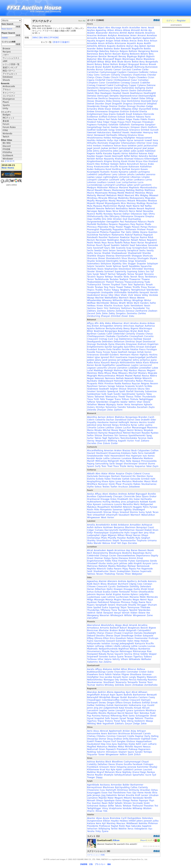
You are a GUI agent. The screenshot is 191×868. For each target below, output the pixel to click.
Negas (136, 600)
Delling (155, 736)
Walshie (122, 829)
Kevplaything (94, 481)
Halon (130, 641)
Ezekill (90, 741)
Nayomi (138, 747)
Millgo (90, 600)
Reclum (91, 240)
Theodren (149, 806)
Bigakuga (132, 56)
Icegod (134, 533)
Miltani (121, 535)
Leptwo (91, 177)
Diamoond (126, 476)
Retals (98, 243)
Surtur (90, 438)
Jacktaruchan (151, 146)
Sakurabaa (141, 245)
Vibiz (111, 295)
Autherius (150, 326)
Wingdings (138, 300)
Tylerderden (152, 290)
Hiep (103, 744)
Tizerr (124, 285)
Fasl (108, 119)
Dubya (107, 558)
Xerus (130, 829)
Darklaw (138, 339)
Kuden (90, 169)
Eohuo (90, 592)
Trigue (101, 721)
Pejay (125, 569)
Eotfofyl (146, 703)
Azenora (152, 581)
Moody (112, 201)
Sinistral (143, 464)
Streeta (100, 272)
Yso (148, 308)
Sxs (148, 272)
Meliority (92, 195)
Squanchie (146, 266)
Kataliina (133, 153)
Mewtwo (113, 747)
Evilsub (121, 117)
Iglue (97, 357)
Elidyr (135, 109)
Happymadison (144, 741)
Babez (100, 49)
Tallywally (121, 274)
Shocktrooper (131, 464)
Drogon (111, 703)
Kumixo (126, 594)
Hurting (106, 502)
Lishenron (115, 458)
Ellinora (98, 638)
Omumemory (94, 651)
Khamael (129, 159)
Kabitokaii (150, 151)
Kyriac (134, 425)
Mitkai (121, 747)
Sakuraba (136, 826)
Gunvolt (154, 130)
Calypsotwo (144, 451)
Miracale (103, 198)
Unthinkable (120, 292)
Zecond (91, 313)
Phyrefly (112, 538)
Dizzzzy (116, 101)
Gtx (131, 499)
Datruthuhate (144, 91)
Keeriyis (115, 363)
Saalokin (115, 245)
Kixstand (153, 161)
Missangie (99, 600)
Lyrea (118, 481)
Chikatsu (101, 736)
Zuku (132, 316)
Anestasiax (124, 35)
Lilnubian (154, 795)
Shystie (91, 261)
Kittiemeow (93, 770)
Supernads (146, 571)
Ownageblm (113, 222)
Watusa (106, 543)
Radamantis (118, 235)
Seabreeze (93, 389)
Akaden (91, 33)
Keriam (121, 795)
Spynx (131, 752)
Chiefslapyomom (96, 336)
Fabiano (140, 117)
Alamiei (103, 581)
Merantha (128, 504)
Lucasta (142, 646)
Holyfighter (129, 138)
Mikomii (128, 798)
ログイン (171, 21)
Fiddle (108, 561)
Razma (143, 237)
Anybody (111, 38)
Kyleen (91, 646)
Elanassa (123, 558)
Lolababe (133, 368)
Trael (110, 466)
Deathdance (136, 93)
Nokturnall (93, 749)
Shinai (136, 654)
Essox (104, 793)
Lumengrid (109, 185)
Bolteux (141, 669)
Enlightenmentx (95, 347)
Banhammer (139, 695)
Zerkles (142, 313)
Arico (146, 41)
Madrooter (103, 188)
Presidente (93, 826)
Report (144, 840)
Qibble (136, 232)
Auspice (120, 474)
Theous (129, 397)
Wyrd (136, 303)
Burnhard (123, 584)
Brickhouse (124, 734)
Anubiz (102, 38)
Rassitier (103, 237)
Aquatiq (91, 41)
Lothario (152, 744)
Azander (91, 49)
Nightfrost (124, 649)
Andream (102, 35)
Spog (149, 435)
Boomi (90, 64)
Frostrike (123, 561)
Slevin (113, 571)
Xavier (120, 405)
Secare (152, 248)
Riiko (97, 510)
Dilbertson (100, 589)
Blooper (115, 697)
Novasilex (148, 211)
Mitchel (107, 430)
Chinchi (115, 77)
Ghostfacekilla (146, 592)
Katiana (91, 823)
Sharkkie (92, 256)
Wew (99, 724)
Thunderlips (93, 610)
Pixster (119, 227)
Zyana (105, 831)
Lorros (149, 180)
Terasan (128, 657)
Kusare (144, 169)
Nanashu (127, 600)
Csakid (110, 85)
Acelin (125, 28)
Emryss (127, 703)
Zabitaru (92, 311)
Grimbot (145, 130)
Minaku (98, 430)
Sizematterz (93, 264)
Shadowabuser (119, 253)
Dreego (104, 106)
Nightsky (127, 772)
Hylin (127, 533)
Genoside (135, 479)
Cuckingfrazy (121, 85)
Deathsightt (150, 93)
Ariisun (154, 41)
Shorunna (92, 258)
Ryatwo (155, 433)
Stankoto (92, 269)
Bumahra (133, 697)
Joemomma (106, 151)
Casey (152, 697)
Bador (117, 49)
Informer (141, 143)
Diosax (91, 101)
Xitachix (108, 306)
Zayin (155, 466)
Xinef (114, 543)
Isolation (106, 644)
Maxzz (147, 481)
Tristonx (109, 721)
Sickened (100, 261)
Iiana (155, 140)
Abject (101, 28)
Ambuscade (9, 86)
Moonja (109, 600)
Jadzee (91, 360)
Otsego (126, 801)
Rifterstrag (116, 716)
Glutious (131, 741)
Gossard (110, 641)
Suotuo (112, 657)
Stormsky (139, 391)
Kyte (113, 770)
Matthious (150, 190)
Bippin (118, 59)
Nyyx (150, 600)
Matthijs (140, 190)
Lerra (155, 563)
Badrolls (128, 695)
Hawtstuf (117, 133)
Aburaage (116, 28)
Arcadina (143, 625)
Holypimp (122, 767)
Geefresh (122, 352)
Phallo (148, 224)
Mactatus (127, 481)
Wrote (130, 303)
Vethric (132, 402)
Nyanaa (118, 214)
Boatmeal (99, 331)
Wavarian (104, 615)
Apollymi (137, 38)
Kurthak (126, 169)
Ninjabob (148, 430)
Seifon (90, 435)
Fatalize (134, 349)
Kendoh (91, 159)
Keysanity (109, 159)
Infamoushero (129, 143)
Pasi (122, 222)
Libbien (109, 646)
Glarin (144, 127)
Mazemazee (101, 193)
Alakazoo (108, 669)
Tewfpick (124, 279)
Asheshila (92, 46)
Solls (107, 718)
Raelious (138, 235)
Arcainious (120, 550)
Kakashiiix (112, 795)
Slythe (90, 487)
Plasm (6, 102)
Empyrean (132, 344)
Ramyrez (103, 433)
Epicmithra (130, 347)
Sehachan (92, 829)
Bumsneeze (151, 67)
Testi (89, 515)
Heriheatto (112, 135)
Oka (107, 216)
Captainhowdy (105, 496)
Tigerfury (138, 657)
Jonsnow (132, 767)
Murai (119, 772)
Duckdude (102, 344)
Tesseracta (121, 682)
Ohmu (152, 214)
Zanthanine (141, 311)
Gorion (148, 352)
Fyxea (114, 352)
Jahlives (123, 563)
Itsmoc (151, 456)
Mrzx (123, 203)
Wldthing (112, 441)
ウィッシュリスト (11, 58)
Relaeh (135, 240)
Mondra (102, 713)
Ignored (105, 357)
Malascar (114, 188)
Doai (124, 101)
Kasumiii (105, 363)
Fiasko (136, 119)
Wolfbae (91, 303)
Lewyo (99, 177)
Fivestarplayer (101, 533)
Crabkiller (145, 83)
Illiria (155, 793)
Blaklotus (120, 417)
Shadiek (106, 253)
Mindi (154, 481)
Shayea (101, 256)
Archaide (142, 581)
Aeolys (91, 494)
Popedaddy (106, 230)
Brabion (114, 630)
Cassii (151, 527)
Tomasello (133, 682)
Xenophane (137, 405)
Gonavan (147, 674)
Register (181, 21)
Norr (137, 713)
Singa (131, 261)
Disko (109, 101)
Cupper (133, 85)
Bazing (125, 54)
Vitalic (124, 295)
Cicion (151, 77)
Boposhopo (124, 331)
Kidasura (139, 159)
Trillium (125, 399)
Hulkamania (135, 705)
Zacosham (142, 407)
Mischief (133, 373)
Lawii (104, 597)
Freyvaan (137, 122)
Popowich (111, 749)
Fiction (134, 592)
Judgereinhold (111, 708)
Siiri (116, 435)
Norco (132, 211)
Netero (101, 211)
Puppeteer (115, 232)
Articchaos (129, 326)
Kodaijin (115, 164)
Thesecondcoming (134, 282)
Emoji (140, 558)
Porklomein (130, 230)
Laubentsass (94, 597)
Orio (104, 219)
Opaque (136, 461)
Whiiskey (109, 685)
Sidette (144, 654)
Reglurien (125, 240)
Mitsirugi (113, 198)
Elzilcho (91, 479)
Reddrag (91, 752)
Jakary (98, 360)
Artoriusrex (120, 43)
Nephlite (91, 569)
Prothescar (105, 826)
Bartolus (100, 762)
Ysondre (122, 407)
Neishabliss (122, 209)
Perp (133, 224)
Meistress (140, 193)
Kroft (138, 795)
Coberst (137, 474)
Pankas (134, 801)
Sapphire (147, 826)
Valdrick (91, 613)
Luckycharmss (129, 182)
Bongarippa (111, 331)
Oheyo (100, 801)
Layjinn (135, 365)
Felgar (129, 119)
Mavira (91, 193)
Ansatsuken (100, 550)
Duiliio (137, 589)
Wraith (122, 303)
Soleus (98, 487)
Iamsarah (139, 140)
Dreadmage (127, 636)
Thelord (110, 282)
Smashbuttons (104, 541)
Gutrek (110, 705)
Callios (134, 787)
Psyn (152, 801)
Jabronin (91, 594)
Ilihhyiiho (92, 143)
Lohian (129, 180)
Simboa (123, 261)
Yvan (137, 441)
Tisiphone (142, 541)
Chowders (142, 77)
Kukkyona (100, 169)
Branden (143, 417)
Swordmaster (129, 394)
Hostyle (144, 641)
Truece (107, 290)
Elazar (108, 109)
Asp (128, 550)
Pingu (112, 227)
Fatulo (114, 119)
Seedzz (98, 251)
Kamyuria (140, 644)
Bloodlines (117, 762)
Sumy (142, 512)
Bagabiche (137, 49)
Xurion (131, 441)
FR (13, 161)
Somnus (123, 435)
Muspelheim (104, 507)
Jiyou (114, 744)
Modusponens (137, 198)
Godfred (91, 130)
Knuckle (130, 795)
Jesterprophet (126, 148)
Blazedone (149, 59)
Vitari (139, 402)
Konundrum (133, 164)
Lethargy (100, 646)
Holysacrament (144, 138)
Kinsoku (129, 708)
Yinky (98, 831)
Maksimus (102, 747)
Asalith (147, 43)
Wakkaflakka (111, 298)
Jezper (151, 148)
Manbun (133, 370)
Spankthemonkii (137, 435)
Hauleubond (93, 744)
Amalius (135, 323)
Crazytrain (128, 633)
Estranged (151, 347)
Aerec (144, 28)
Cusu (102, 790)
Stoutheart (109, 682)
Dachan (110, 420)
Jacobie (108, 677)
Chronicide (129, 496)
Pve (139, 569)
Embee (91, 112)
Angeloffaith (93, 695)
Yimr (106, 308)
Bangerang (144, 51)
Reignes (145, 384)
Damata (138, 633)
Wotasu (114, 303)
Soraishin (100, 266)
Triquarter (92, 755)
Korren (91, 365)
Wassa (133, 298)
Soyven (115, 718)
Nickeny (139, 430)
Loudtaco (102, 182)
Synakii (139, 752)
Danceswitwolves (126, 556)
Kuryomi (135, 169)
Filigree (125, 674)
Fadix (134, 453)
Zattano (145, 441)
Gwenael (92, 133)
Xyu (150, 829)
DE (11, 161)
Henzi (90, 135)
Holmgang (117, 138)
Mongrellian (102, 201)
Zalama (111, 311)
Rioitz (122, 826)
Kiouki (124, 161)
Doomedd (146, 101)
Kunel (108, 169)
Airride (144, 30)
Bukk (141, 331)
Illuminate (103, 143)
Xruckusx (118, 306)
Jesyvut (138, 148)
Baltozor (133, 51)
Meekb (121, 193)
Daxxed (147, 339)
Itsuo (124, 146)
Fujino (90, 641)
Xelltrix (123, 755)
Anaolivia (150, 33)
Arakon (118, 451)
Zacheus (101, 311)
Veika (90, 543)
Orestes (124, 680)
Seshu (142, 251)
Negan (91, 378)
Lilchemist (124, 177)
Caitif (109, 334)
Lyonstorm (146, 185)
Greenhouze (122, 130)
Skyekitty (117, 264)
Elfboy (90, 638)
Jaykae (105, 148)
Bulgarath (132, 630)
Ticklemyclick (94, 285)
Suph (110, 394)
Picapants (92, 384)
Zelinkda (119, 685)
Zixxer (125, 316)
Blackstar (104, 630)
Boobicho (127, 553)
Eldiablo (116, 109)
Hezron (135, 355)
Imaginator (115, 143)
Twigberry (125, 290)
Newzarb (129, 378)
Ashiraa (91, 762)
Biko (100, 59)
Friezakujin (148, 122)
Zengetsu (121, 313)
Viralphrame (115, 808)
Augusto (111, 46)
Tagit (105, 438)
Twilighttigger (146, 399)
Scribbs (148, 386)
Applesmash (149, 38)
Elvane (119, 764)
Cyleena (141, 85)
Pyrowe (153, 507)
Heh (156, 133)
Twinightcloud (138, 290)
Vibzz (117, 295)
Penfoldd (92, 224)
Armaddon (135, 525)
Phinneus (92, 227)
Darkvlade (92, 476)
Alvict (126, 323)
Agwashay (101, 30)
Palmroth (119, 381)
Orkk (110, 219)
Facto (148, 117)
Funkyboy (102, 125)
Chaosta (140, 334)
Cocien (113, 556)
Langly (132, 677)
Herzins (143, 422)
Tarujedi (139, 274)
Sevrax (98, 253)
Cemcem (105, 75)
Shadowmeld (135, 253)
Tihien (128, 574)
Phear (119, 484)
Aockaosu (105, 785)
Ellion (106, 638)
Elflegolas (126, 109)
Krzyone (123, 167)
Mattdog (130, 190)
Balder (126, 785)
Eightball (146, 739)
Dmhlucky (134, 790)
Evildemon (93, 117)
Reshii (90, 243)
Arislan (126, 731)
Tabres (98, 438)
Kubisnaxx (134, 167)
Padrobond (103, 602)
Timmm (106, 285)
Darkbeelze (123, 587)
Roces (111, 243)
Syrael (123, 718)
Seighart (146, 538)
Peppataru (124, 224)
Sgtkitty (127, 510)
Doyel (108, 104)
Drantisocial (140, 104)
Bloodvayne (115, 553)
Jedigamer (127, 360)
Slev (125, 264)
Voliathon (92, 405)
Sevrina (128, 654)
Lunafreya (121, 185)
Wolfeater (146, 659)
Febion (121, 119)
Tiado (147, 282)
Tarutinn (91, 277)
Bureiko (91, 70)
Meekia (112, 566)
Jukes (134, 151)
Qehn (129, 232)
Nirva (115, 211)
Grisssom (104, 767)
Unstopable (107, 292)
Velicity (116, 659)
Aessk (151, 28)
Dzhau (155, 790)
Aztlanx (98, 527)
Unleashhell (99, 515)
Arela (140, 41)
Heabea (124, 821)
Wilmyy (128, 300)
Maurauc (121, 823)
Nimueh (91, 801)
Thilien (138, 397)
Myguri (123, 430)
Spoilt (125, 266)
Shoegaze (137, 256)
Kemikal (153, 156)
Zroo (100, 443)
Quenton (153, 232)
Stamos (135, 571)
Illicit (112, 357)
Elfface (119, 703)
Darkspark (93, 703)
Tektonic (139, 718)
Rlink (125, 716)
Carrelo (147, 734)
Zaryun (129, 724)
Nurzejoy (108, 214)
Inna (109, 744)
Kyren (125, 677)
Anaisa (143, 323)
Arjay (133, 731)
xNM (5, 61)
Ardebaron (124, 525)
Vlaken (134, 613)
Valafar (124, 402)
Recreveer (101, 240)
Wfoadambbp (94, 300)
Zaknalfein (93, 618)
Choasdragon (94, 700)
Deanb (126, 93)
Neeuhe (100, 209)
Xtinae (99, 811)
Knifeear (105, 164)
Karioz (125, 153)
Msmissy (131, 203)
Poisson (136, 227)
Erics (112, 638)
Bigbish (142, 56)
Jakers (140, 821)
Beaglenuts (134, 628)
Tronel (117, 721)
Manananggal (139, 428)
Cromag (91, 85)
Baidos (147, 49)
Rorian (141, 243)
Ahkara (119, 30)
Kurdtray (117, 169)
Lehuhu (131, 174)
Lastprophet (93, 535)
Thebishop (110, 574)
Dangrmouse (106, 88)
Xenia (127, 405)
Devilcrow (92, 98)
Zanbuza (120, 311)
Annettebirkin (103, 525)
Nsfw (129, 461)
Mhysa (108, 373)
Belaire (144, 54)
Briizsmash (137, 734)
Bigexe (152, 628)
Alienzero (112, 581)
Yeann (100, 308)
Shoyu (115, 512)
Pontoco (152, 227)
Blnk (114, 62)
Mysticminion (110, 206)
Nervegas (92, 211)
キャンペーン (9, 93)
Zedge (137, 724)
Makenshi (152, 677)
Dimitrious (122, 790)
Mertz (137, 504)
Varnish (154, 292)
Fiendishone (120, 793)
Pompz (144, 227)
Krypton (117, 594)
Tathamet (99, 397)
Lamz (115, 174)
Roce (149, 602)
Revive (91, 775)
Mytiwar (132, 566)
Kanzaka (108, 153)
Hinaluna (132, 135)
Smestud (124, 512)
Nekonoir (99, 378)
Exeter (115, 592)
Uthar (100, 659)
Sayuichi (119, 654)
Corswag (125, 83)
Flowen (98, 741)
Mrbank (131, 201)
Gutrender (121, 641)
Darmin (125, 91)
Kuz (108, 770)
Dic (134, 476)
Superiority (120, 272)
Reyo (104, 243)
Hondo (148, 793)
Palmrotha (130, 381)
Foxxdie (91, 352)
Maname (124, 188)
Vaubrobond (93, 295)
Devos (112, 764)
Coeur (134, 80)
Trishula (134, 399)
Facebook (138, 764)
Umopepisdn (94, 292)
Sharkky (91, 541)
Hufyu (110, 140)
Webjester (137, 574)
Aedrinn (102, 692)
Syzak (96, 274)
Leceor (145, 795)
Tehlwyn (109, 277)
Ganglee (121, 741)
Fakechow (92, 119)
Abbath (91, 474)
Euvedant (92, 349)
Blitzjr (108, 62)
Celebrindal (119, 334)
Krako (151, 164)
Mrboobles (142, 201)
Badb (90, 584)
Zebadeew (134, 487)
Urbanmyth (112, 515)
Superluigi (114, 608)
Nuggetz (138, 507)
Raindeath (92, 237)
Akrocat (104, 731)
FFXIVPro (7, 152)
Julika (156, 821)
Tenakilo (118, 277)
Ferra (141, 453)
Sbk (113, 248)
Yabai (149, 466)
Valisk (99, 613)
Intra (90, 146)
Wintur (148, 300)
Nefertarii (110, 209)
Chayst (145, 762)
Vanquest (144, 292)
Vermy (130, 466)
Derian (91, 589)
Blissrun (132, 669)
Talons (90, 397)
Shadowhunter (101, 571)
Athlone (102, 46)
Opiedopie (109, 801)
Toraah (149, 285)
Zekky (112, 313)
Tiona (90, 399)
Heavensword (118, 456)
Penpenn (113, 224)
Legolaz (103, 710)
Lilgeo (104, 535)
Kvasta (114, 172)
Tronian (151, 287)
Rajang (91, 464)
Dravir (90, 558)
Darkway (115, 91)
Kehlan (134, 156)
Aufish (90, 527)
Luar (119, 182)
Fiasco (142, 349)
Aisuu (96, 731)
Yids (105, 811)
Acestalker (135, 28)
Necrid (121, 713)
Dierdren (141, 476)
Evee (154, 739)
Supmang (132, 272)
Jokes (116, 151)
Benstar (103, 56)
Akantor (91, 818)
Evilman (112, 117)
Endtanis (137, 703)
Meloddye (122, 566)
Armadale (92, 43)
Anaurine (92, 35)
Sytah (149, 512)
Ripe (128, 826)
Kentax (99, 159)
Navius (146, 376)
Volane (137, 295)
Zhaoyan (106, 316)
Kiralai (132, 161)
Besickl (144, 628)
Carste (110, 672)
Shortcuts (148, 256)
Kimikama (125, 425)
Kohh (138, 744)
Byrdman (92, 334)
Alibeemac (117, 323)
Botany (98, 64)
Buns (147, 331)
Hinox (141, 135)
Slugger (132, 264)
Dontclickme (134, 101)
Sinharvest (93, 806)
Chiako (106, 77)
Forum (6, 124)
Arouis (101, 43)
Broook (152, 64)
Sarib (112, 464)
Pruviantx (128, 484)
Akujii (125, 625)
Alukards (140, 33)
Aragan (110, 41)
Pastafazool (131, 222)
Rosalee (146, 433)
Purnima (96, 716)
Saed (132, 245)
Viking (130, 721)
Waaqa (91, 298)
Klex (98, 164)
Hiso (128, 456)
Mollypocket (147, 504)
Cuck (111, 339)
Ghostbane (136, 674)
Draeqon (118, 589)
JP (6, 161)
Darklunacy (104, 91)
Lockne (101, 428)
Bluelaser (112, 584)
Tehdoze (127, 806)
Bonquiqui (142, 527)
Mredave (152, 201)
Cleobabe (111, 336)
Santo (132, 716)
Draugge (105, 499)
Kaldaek (144, 502)
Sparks (6, 105)
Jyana (154, 360)
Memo (90, 430)
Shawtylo (109, 775)
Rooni (134, 243)
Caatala (101, 334)
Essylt (129, 114)
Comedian (143, 80)
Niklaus (134, 649)
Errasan (140, 347)
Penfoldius (103, 224)
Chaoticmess (140, 75)
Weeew (141, 298)
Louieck (111, 182)
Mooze (115, 430)
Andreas (123, 494)
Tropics (91, 290)
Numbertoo (144, 649)
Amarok (133, 625)
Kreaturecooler (102, 167)
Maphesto (134, 188)
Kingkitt (138, 563)
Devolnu (101, 636)
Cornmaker (132, 672)
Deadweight (150, 633)
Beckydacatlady (114, 328)
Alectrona (114, 33)
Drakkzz (118, 739)
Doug (110, 739)
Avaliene (121, 46)
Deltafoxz (103, 764)
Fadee (108, 479)
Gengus (132, 352)
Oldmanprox (127, 216)
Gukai (137, 499)
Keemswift (118, 156)
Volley (145, 295)
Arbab (117, 41)
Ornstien (117, 219)
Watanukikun (148, 515)
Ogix (145, 214)
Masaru (107, 190)
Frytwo (132, 561)
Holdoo (107, 138)
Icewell (148, 140)
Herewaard (100, 135)
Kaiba (90, 363)
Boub (134, 451)
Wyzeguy (111, 405)
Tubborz (148, 657)
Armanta (104, 628)
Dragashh (117, 104)
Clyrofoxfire (122, 336)
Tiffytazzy (105, 610)
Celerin (91, 420)
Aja (150, 30)
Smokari (91, 391)
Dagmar (139, 736)
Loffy (123, 180)
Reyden (99, 775)
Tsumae (91, 685)
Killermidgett (151, 159)
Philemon (153, 823)
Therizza (119, 282)
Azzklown (108, 527)
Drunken (141, 106)
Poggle (127, 227)
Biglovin (151, 56)
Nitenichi (124, 211)
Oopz (90, 219)
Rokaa (127, 243)
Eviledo (100, 479)
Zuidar (114, 443)
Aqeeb (110, 550)
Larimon (138, 770)
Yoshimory (115, 308)
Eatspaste (148, 636)
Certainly (116, 75)
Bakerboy (104, 51)
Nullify (99, 214)
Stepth (116, 541)
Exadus (107, 592)
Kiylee (132, 744)
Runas (110, 654)
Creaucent (93, 339)
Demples (114, 96)
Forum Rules (9, 127)
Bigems (134, 328)
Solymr (91, 266)
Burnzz (99, 70)
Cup (116, 339)
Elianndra (120, 344)
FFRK (5, 130)
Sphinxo (117, 266)
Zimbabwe (138, 685)
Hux (102, 677)
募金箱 (6, 121)
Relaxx (143, 240)
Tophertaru (139, 285)
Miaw (115, 373)
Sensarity (121, 251)
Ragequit (148, 235)
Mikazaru (123, 373)
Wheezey (107, 300)
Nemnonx (110, 378)
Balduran (100, 328)
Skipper (153, 654)
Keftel (127, 156)
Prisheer (141, 230)
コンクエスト (9, 96)
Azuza (106, 818)
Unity (5, 108)
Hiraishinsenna (95, 138)
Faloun (102, 119)
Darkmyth (111, 790)
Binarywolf (108, 59)
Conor (102, 83)
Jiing (96, 708)
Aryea (140, 43)
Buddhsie (117, 67)
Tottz (102, 399)
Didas (142, 98)
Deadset (117, 93)
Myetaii (137, 376)
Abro (108, 28)
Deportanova (143, 556)
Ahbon (111, 30)
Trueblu (99, 290)
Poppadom (118, 230)
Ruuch (99, 245)
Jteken (127, 151)
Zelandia (92, 410)
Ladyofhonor (104, 174)
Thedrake (145, 608)
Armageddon (107, 326)
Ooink (112, 484)
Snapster (141, 264)
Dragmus (128, 104)
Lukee (155, 368)
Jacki (116, 563)
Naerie (136, 206)
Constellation (113, 83)
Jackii (140, 146)
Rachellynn (105, 235)
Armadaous (93, 628)
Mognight (92, 376)
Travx (116, 466)
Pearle (151, 222)
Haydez (115, 821)
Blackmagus (129, 59)
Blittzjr (101, 62)
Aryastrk (131, 43)
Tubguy (115, 290)
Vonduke (153, 295)
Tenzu (141, 277)
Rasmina (152, 680)
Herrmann (125, 355)
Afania (110, 692)
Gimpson (135, 127)
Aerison (102, 417)
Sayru (107, 248)
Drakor (153, 496)
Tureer (101, 755)
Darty (147, 736)
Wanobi (97, 543)
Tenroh (134, 277)
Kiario (146, 363)
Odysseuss (136, 214)
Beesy (127, 328)
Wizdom (147, 808)
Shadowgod (139, 510)
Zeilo (98, 313)
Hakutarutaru (104, 133)
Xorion (111, 517)
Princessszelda (149, 461)
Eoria (101, 674)
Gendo (153, 561)
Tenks (126, 277)
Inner (149, 143)
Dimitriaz (130, 342)
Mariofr (91, 461)
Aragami (100, 41)
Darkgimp (140, 88)
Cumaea (99, 530)
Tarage (130, 718)
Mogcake (153, 373)
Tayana (100, 277)
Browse (6, 49)
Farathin (117, 349)
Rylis (138, 538)
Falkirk (108, 674)
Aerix (90, 731)
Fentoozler (125, 592)
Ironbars (97, 146)
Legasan (91, 368)
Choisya (104, 556)
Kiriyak (138, 708)
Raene (142, 602)
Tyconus (142, 438)
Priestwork (122, 749)
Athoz (124, 669)
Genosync (125, 127)
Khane (105, 481)
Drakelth (145, 420)
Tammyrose (133, 608)
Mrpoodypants (112, 203)
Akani (105, 494)
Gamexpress (138, 125)
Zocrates (92, 443)
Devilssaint (102, 453)
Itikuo (116, 840)
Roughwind (151, 243)
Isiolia (110, 563)
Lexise (111, 710)
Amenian (109, 451)
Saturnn (101, 752)
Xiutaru (91, 407)
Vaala (150, 438)
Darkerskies (128, 88)
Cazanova (133, 72)
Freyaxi (107, 741)
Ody (117, 680)
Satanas (120, 386)
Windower (8, 159)
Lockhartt (114, 180)
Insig (155, 143)
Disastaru (100, 101)
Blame (139, 59)
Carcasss (126, 70)
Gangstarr (150, 125)
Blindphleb (105, 697)
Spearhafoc (139, 775)
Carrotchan (93, 72)
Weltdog (91, 724)
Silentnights (112, 261)
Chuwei (118, 633)
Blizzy (104, 584)
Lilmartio (92, 428)
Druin (156, 530)
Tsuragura (123, 610)
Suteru (141, 272)
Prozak (150, 230)
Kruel (103, 770)
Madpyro (92, 188)
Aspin (113, 695)
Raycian (135, 237)
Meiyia (149, 193)
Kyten (119, 770)
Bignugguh (141, 494)
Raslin (90, 510)
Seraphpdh (101, 605)
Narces (137, 535)
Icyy (144, 705)
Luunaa (151, 646)
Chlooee (91, 587)
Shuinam (152, 605)
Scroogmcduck (140, 248)
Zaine (150, 615)
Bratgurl (123, 64)
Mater (111, 798)
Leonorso (151, 174)
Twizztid (133, 610)
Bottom (114, 64)
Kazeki (153, 502)
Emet (151, 589)
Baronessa (93, 54)
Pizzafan (122, 538)
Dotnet (91, 104)
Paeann (118, 569)
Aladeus (113, 494)
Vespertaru (101, 441)
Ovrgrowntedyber (96, 222)
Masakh (99, 190)
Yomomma (111, 407)
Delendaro (107, 342)
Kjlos (90, 504)
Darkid (150, 88)
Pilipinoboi (103, 227)
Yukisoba (131, 407)
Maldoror (148, 458)
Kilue (152, 533)
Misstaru (143, 373)
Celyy (90, 75)
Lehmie (122, 174)
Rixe (149, 651)
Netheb (120, 378)
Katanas (143, 153)
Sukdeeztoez (94, 394)
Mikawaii (154, 195)
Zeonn (128, 685)
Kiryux (139, 161)
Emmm (133, 558)
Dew (138, 420)
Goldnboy (100, 705)
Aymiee (151, 46)
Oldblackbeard (106, 381)
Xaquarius (140, 466)
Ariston (95, 326)
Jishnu (96, 151)
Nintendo (7, 134)
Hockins (153, 355)
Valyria (108, 659)
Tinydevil (116, 285)
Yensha (91, 831)
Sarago (111, 386)
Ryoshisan (92, 386)
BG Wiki (7, 143)
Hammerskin (121, 705)
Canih (151, 417)
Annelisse (152, 35)
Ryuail (107, 245)
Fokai (99, 122)
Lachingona (144, 172)
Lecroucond (146, 365)
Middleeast (132, 823)
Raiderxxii (92, 433)
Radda (118, 384)
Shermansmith (123, 256)
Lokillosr (110, 428)
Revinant (136, 433)
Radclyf (129, 235)
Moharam (110, 772)
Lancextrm (93, 710)
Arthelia (110, 43)
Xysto (127, 306)
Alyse (99, 818)
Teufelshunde (102, 279)
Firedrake (116, 479)
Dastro (133, 91)
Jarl (119, 360)
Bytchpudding (122, 787)
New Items (8, 168)
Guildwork (8, 156)
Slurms (151, 464)
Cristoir (143, 672)
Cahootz (108, 70)
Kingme (108, 161)
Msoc (123, 461)
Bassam (117, 54)
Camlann (143, 697)
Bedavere (135, 54)
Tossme (142, 682)
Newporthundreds (108, 649)
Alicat (90, 550)
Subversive (151, 391)
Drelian (122, 106)
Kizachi (91, 164)
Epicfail (108, 347)
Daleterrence (126, 339)
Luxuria (118, 504)
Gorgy (112, 130)
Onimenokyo (94, 538)
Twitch (6, 137)
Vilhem (124, 659)
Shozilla (132, 605)
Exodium (131, 117)
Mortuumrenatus (107, 376)
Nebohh (91, 209)
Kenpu (115, 425)
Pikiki (101, 384)
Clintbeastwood (122, 80)
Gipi (134, 793)
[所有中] (57, 42)
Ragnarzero (144, 749)
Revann (154, 384)
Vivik (130, 295)
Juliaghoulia (133, 502)
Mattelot (103, 566)
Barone (154, 51)
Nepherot (150, 209)
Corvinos (111, 736)
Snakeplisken (124, 571)
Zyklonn (118, 410)
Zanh (130, 755)
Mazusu (142, 370)
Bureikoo (92, 496)
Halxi (107, 456)
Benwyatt (113, 56)
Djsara (145, 496)
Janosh (97, 148)
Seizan (112, 251)
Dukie (151, 672)
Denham (115, 476)
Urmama (152, 541)
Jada (89, 795)
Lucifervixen (122, 597)
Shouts (6, 80)
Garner (106, 127)
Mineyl (129, 535)
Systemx (141, 394)
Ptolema (104, 232)
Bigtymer (92, 59)
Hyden (123, 140)
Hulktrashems (94, 502)
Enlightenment (95, 114)
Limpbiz (146, 177)
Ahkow (127, 30)
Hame (140, 793)
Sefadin (119, 803)
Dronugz (131, 106)
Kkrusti (146, 708)
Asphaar (140, 326)
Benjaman (92, 56)
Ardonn (110, 417)
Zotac (110, 410)
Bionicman (93, 630)
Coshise (125, 700)
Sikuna (141, 389)
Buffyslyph (128, 67)
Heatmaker (136, 133)
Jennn (90, 708)
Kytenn (134, 594)
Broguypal (134, 64)
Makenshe (138, 458)
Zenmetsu (132, 313)
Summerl (109, 272)
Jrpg (103, 795)
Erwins (112, 114)
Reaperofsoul (115, 433)
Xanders (144, 303)
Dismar (102, 739)
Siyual (90, 718)
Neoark (140, 209)
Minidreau (92, 198)
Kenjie (99, 458)
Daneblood (121, 420)
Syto (89, 274)
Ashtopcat (147, 525)
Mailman (118, 370)
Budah (122, 630)
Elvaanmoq (115, 453)
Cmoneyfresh (136, 336)
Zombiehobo (151, 685)
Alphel (131, 33)
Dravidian (145, 790)
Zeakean (153, 311)
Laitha (106, 458)
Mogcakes (150, 198)
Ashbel (131, 494)
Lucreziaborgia (95, 185)
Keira (98, 823)
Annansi (142, 35)
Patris (146, 507)
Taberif (103, 274)
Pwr (123, 232)
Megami (151, 370)
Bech (90, 553)
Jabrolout (92, 425)
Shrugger (142, 605)
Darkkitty (134, 587)
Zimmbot (116, 316)
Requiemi (152, 240)
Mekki (143, 597)
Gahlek (126, 479)
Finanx (151, 119)
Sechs (90, 251)
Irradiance (108, 146)
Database (8, 77)
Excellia (128, 764)
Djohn (110, 589)
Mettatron (112, 195)
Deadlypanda (94, 342)
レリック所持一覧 (11, 64)
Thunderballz (149, 397)
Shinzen (127, 803)
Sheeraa (110, 256)
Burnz (148, 553)
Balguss (124, 51)
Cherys (91, 77)
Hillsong (122, 135)
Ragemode (147, 569)
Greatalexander (95, 456)
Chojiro (132, 77)
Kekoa (139, 363)
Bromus (144, 64)
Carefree (136, 70)
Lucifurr (127, 428)
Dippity (154, 556)
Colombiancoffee (111, 700)
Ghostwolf (92, 563)
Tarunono (149, 274)
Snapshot (99, 718)
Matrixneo (92, 566)
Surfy (98, 466)
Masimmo (152, 428)
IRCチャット (9, 118)
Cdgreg (133, 584)
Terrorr (91, 279)
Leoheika (140, 174)
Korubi (98, 365)
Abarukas (92, 28)
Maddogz (98, 370)
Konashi (117, 677)
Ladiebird (92, 174)
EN (8, 161)
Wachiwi (99, 298)
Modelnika (123, 198)
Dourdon (100, 104)
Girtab (140, 352)
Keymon (101, 594)
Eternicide (149, 114)
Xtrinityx (100, 407)
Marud (90, 190)
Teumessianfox (128, 541)
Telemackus (111, 397)
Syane (120, 657)
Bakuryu (115, 51)
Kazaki (108, 156)
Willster (128, 615)
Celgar (91, 530)
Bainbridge (93, 51)
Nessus (147, 747)
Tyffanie (91, 402)
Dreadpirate (93, 106)
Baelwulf (114, 628)
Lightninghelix (110, 177)
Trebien (128, 287)
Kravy (90, 167)
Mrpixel (100, 203)
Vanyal (117, 613)
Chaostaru (127, 75)
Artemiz (118, 326)
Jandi (105, 360)
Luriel (90, 370)
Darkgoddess (134, 818)
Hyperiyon (136, 456)
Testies (106, 487)
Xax (101, 662)
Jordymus (145, 360)
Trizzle (123, 466)
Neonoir (129, 713)
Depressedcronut (129, 96)
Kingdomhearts (95, 161)
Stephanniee (111, 269)
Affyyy (90, 323)
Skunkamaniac (149, 484)
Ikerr (141, 533)
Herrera (134, 422)
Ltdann (119, 428)
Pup (89, 716)
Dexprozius (115, 98)
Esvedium (121, 638)
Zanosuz (130, 311)
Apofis (128, 38)
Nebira (154, 376)
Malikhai (91, 772)
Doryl (155, 101)
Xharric (91, 811)
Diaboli (135, 98)
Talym (123, 608)
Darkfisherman (127, 530)
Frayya (121, 122)
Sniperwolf (93, 657)
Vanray (91, 441)
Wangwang (93, 615)
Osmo (119, 801)
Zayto (152, 407)
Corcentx (149, 336)
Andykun (112, 35)
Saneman (118, 510)
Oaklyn (126, 214)
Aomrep (120, 38)
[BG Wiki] (44, 38)
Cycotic (112, 587)
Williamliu (118, 300)
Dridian (138, 636)
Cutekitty (92, 764)
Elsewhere (92, 674)
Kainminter (143, 767)
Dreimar (113, 106)
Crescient (121, 736)
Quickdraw (93, 235)
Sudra (105, 608)
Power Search (7, 29)
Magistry (141, 677)
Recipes (7, 52)
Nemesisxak (143, 566)
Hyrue (130, 140)
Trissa (144, 287)
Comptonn (93, 83)
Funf (114, 741)
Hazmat (114, 422)
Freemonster (141, 638)
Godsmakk (102, 130)
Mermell (101, 195)
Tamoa (131, 274)
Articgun (141, 731)
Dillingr (150, 98)
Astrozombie (94, 734)
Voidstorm (140, 721)
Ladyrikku (144, 594)
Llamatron (103, 180)
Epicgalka (118, 347)
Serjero (112, 605)
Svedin (117, 394)
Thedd (122, 397)
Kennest (107, 425)
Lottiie (134, 646)
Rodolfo (119, 243)
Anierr (133, 35)
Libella (117, 646)
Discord (7, 146)
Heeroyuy (148, 133)
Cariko (145, 70)
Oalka (110, 569)
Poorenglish (93, 230)
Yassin (147, 306)
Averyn (130, 46)
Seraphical (133, 251)
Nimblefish (117, 507)
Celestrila (100, 420)
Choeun (109, 633)
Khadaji (153, 767)
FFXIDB (6, 149)
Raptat (115, 826)
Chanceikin (120, 672)
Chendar (152, 75)
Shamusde (122, 605)
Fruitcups (153, 638)
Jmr (101, 708)
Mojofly (91, 201)
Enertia (143, 112)
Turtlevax (92, 659)
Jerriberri (114, 148)
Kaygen (100, 156)
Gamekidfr (150, 453)
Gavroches (100, 641)
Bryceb (91, 67)
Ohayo (145, 535)
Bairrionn (113, 734)
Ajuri (128, 692)
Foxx (129, 793)
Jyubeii (141, 151)
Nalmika (143, 823)
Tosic (104, 466)
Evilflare (103, 117)
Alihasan (143, 692)
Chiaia (99, 77)
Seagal (119, 464)
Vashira (100, 685)
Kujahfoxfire (109, 365)
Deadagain (106, 93)
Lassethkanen (123, 365)
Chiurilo (123, 77)
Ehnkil (144, 589)
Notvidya (144, 713)
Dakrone (151, 85)
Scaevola (121, 248)
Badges (6, 115)
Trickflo (136, 287)
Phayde (106, 651)
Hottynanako (94, 644)
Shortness (108, 435)
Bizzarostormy (101, 553)
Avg (136, 46)
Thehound (137, 806)
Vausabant (124, 515)
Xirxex (100, 306)
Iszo (145, 456)
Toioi (130, 285)
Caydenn (122, 72)
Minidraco (151, 710)
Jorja (100, 425)
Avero (104, 734)
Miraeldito (92, 713)
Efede (101, 109)
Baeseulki (126, 49)
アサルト (7, 90)
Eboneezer (135, 739)
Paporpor (144, 801)
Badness (108, 49)
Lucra (140, 182)
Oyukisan (92, 602)
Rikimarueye (139, 651)
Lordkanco (139, 180)
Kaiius (97, 363)
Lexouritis (102, 368)
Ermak (154, 703)
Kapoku (117, 153)
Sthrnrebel (137, 269)
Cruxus (146, 474)
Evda (109, 349)
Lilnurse (112, 368)
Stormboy (149, 269)
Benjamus (119, 527)
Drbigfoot (152, 104)
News (109, 211)
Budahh (107, 67)
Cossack (135, 83)
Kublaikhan (146, 167)
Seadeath (104, 389)
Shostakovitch (113, 258)
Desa (138, 496)
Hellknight (124, 422)
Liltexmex (135, 177)
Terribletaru (151, 277)
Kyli (104, 823)
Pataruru (142, 222)
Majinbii (103, 798)
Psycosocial (93, 232)
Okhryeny (114, 216)
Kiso (146, 161)
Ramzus (106, 716)
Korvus (143, 164)
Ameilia (91, 525)
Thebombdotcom (96, 282)
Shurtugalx (143, 258)
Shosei (102, 258)
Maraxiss (134, 597)
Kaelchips (123, 744)
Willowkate (134, 659)
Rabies (137, 484)
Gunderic (114, 355)
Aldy (102, 323)
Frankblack (93, 767)
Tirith (96, 399)
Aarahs (91, 669)
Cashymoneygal (108, 72)
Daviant (91, 453)
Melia (101, 373)
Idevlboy (116, 502)
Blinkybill (92, 62)
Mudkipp (141, 203)
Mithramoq (101, 461)
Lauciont (147, 770)
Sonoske (103, 657)
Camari (117, 70)
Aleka (108, 323)
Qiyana (144, 232)
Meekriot (130, 193)
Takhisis (91, 574)
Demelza (92, 96)
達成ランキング (10, 67)
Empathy (92, 422)
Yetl (119, 543)
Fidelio (144, 119)
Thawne (146, 279)
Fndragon (148, 764)
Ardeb (114, 525)
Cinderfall (100, 80)
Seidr (90, 571)
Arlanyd (105, 695)
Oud (125, 219)
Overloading (134, 219)
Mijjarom (112, 535)
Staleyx (103, 806)
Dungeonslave (95, 821)
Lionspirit (92, 180)
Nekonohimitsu (95, 680)
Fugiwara (92, 125)
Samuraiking (102, 464)
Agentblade (93, 785)
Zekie (105, 313)
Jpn (121, 151)
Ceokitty (91, 633)
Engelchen (153, 344)
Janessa (112, 360)
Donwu (103, 703)
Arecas (133, 41)
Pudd (153, 713)
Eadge (150, 106)
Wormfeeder (103, 303)
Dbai (97, 93)
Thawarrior (135, 279)
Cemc (97, 75)
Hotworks (101, 140)
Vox (148, 613)
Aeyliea (91, 30)
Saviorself (98, 248)
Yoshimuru (126, 308)
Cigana (91, 80)
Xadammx (92, 662)
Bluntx (128, 62)
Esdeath (121, 114)
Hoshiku (91, 140)
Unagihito (114, 402)
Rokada (103, 654)
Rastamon (114, 237)
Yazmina (91, 308)
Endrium (125, 112)
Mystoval (112, 713)
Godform (152, 127)
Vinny (105, 808)
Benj (151, 54)
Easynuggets (94, 793)
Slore (90, 608)
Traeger (110, 399)
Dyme (111, 344)
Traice (112, 287)
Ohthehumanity (95, 216)
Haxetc (126, 133)
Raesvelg (142, 680)
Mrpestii (91, 203)
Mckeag (112, 193)
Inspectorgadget (137, 357)
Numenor (103, 484)
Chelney (91, 736)
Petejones (115, 602)
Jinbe (90, 151)
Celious (153, 72)
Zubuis (106, 443)
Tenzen (100, 574)
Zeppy (99, 777)
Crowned (101, 85)
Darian (117, 88)
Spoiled (97, 608)
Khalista (119, 159)
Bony (142, 62)
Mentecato (152, 597)
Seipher (114, 389)
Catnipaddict (144, 630)
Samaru (103, 386)
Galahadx (113, 125)
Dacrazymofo (111, 530)
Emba (155, 109)
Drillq (126, 739)
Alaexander (102, 33)
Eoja (106, 114)
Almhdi (123, 33)
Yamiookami (137, 306)
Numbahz (92, 381)
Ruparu (91, 605)
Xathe (153, 303)
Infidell (132, 821)
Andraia (122, 581)
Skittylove (106, 264)
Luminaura (108, 504)
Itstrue (117, 146)
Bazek (151, 550)
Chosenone (93, 790)
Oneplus (150, 216)
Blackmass (109, 787)
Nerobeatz (138, 798)
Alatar (104, 474)
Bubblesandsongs (96, 672)
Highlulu (144, 355)
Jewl (145, 148)
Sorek (109, 266)
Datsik (90, 93)
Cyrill (124, 818)
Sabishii (125, 245)
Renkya (151, 772)
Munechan (152, 203)
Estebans (138, 114)
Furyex (107, 352)
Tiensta (120, 574)
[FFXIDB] (54, 38)
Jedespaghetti (127, 644)
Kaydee (91, 156)
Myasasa (98, 206)
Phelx (104, 538)
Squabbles (134, 266)
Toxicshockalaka (129, 438)
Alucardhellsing (95, 451)
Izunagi (115, 644)
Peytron (140, 224)
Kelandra (143, 156)
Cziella (131, 736)
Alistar (112, 474)
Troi (156, 806)
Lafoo (141, 425)
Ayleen (143, 46)
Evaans (102, 349)
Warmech (124, 298)
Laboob (133, 172)
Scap (129, 248)
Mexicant (129, 195)
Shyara (153, 258)
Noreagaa (109, 680)
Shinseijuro (112, 752)
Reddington (113, 240)
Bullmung (139, 67)
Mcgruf (100, 772)
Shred (153, 716)
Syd (154, 775)
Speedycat (113, 391)
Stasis (100, 269)
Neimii (130, 430)
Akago (118, 625)
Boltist (135, 62)
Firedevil (91, 122)
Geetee (115, 127)
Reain (105, 803)
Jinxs (124, 502)
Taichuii (112, 274)
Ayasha (91, 328)
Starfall (130, 391)
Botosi (106, 64)
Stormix (134, 512)
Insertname (121, 357)
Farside (126, 349)
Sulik (104, 394)
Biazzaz (126, 451)
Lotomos (92, 182)
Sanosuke (153, 245)
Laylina (149, 425)
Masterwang (119, 190)
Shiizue (123, 389)
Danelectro (93, 88)
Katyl (151, 153)
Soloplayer (153, 264)
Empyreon (114, 112)
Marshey (111, 823)
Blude (120, 62)
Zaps (124, 543)
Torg (106, 287)
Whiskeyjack (117, 615)
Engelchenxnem (96, 561)
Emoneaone (102, 112)
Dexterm (126, 98)
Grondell (104, 355)
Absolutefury (108, 625)
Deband (91, 636)
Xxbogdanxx (141, 829)
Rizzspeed (92, 654)
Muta (90, 206)
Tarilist (114, 829)
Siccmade (138, 803)
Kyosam (97, 504)
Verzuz (104, 295)
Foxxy (99, 352)
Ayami (120, 695)
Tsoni (150, 682)
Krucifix (114, 167)
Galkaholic (125, 125)
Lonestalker (145, 368)
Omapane (139, 216)
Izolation (132, 146)
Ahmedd (135, 30)
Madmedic (93, 649)
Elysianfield (145, 109)
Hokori (91, 357)
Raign (143, 772)
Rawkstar (125, 237)
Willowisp (137, 808)
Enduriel (134, 112)
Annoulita (92, 38)
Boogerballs (152, 62)
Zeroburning (94, 316)
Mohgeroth (113, 461)
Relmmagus (126, 651)
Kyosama (123, 172)
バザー (6, 55)
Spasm (91, 466)
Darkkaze (92, 91)
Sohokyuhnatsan (123, 775)
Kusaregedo (93, 172)
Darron (131, 420)
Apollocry (132, 581)
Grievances (93, 355)
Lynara (129, 710)
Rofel (111, 803)
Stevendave (125, 269)
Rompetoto (106, 510)
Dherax (110, 636)
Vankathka (133, 292)
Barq (101, 54)
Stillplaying (104, 829)
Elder (153, 420)
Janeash (148, 821)
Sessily (150, 251)
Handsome (103, 422)
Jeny (146, 533)
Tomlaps (148, 752)
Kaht (153, 479)
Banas (134, 550)
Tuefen (114, 487)
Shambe (147, 253)
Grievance (134, 130)
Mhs (137, 195)
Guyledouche (117, 533)
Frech (128, 122)
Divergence (9, 99)
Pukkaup (133, 749)
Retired (127, 433)
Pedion (139, 381)
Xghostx (148, 405)
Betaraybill (93, 697)
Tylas (124, 721)
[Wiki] (35, 38)
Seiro (105, 251)
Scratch (140, 386)
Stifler (111, 806)
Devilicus (103, 98)
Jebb (131, 563)
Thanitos (149, 718)
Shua (124, 258)
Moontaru (122, 201)
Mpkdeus (92, 507)
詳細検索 (5, 38)
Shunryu (132, 258)
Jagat (90, 148)
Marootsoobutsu (149, 188)
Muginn (118, 600)
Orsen (102, 749)
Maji (126, 370)
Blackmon (130, 527)
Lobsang (126, 646)
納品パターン (9, 71)
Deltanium (119, 342)
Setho (90, 253)
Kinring (117, 161)
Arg (89, 326)
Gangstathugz (94, 127)
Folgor (106, 122)
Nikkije (138, 378)
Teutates (114, 279)
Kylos (112, 481)
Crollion (154, 451)
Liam (144, 744)
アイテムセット (10, 74)
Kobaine (154, 363)
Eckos (113, 499)
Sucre (148, 775)
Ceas (140, 584)
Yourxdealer (139, 308)
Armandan (116, 785)
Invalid (151, 422)
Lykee (130, 185)
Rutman (91, 245)
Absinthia (92, 417)
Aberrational (94, 625)
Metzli (121, 195)
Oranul (136, 772)
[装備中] (65, 42)
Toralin (91, 287)
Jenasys (97, 795)
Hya (116, 140)
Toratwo (99, 287)
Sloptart (123, 752)
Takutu (118, 806)
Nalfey (148, 206)
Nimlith (148, 798)
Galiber (91, 705)
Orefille (97, 219)
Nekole (132, 209)
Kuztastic (105, 172)
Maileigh (108, 370)
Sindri (147, 803)
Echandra (92, 109)
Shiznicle (132, 389)
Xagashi (122, 441)
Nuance (91, 214)
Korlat (109, 594)
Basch (97, 584)
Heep (137, 641)
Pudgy (134, 602)
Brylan (99, 67)
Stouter (91, 272)
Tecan (155, 512)
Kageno (91, 153)
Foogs (113, 122)
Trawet (120, 287)
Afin (97, 323)
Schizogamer (142, 716)
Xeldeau (91, 306)
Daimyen (146, 700)
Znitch (137, 755)
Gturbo (102, 563)
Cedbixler (144, 72)
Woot (104, 517)
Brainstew (115, 818)
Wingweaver (94, 517)
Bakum (123, 628)
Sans (90, 248)
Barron (108, 54)
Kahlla (99, 153)
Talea (149, 394)
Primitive (109, 384)
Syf (152, 272)
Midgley (144, 195)
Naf (142, 206)
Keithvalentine (127, 363)
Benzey (122, 56)
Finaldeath (123, 499)
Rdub (151, 237)
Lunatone (127, 458)
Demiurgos (103, 96)
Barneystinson (95, 787)
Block (108, 762)
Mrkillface (92, 484)
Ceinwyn (148, 584)
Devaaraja (92, 739)
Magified (92, 747)
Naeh (129, 206)
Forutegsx (152, 349)
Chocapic (118, 496)
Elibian (107, 821)
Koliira (123, 164)
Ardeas (125, 41)
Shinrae (107, 512)
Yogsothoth (108, 724)
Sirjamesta (141, 261)
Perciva (133, 680)
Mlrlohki (129, 747)
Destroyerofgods (147, 96)
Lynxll (137, 185)
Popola (132, 569)
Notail (139, 211)
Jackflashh (152, 357)
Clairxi (109, 80)
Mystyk (122, 206)
